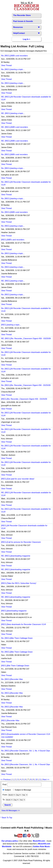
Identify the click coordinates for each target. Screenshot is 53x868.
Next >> (46, 779)
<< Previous (6, 779)
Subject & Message (22, 790)
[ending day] (16, 800)
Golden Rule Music (41, 846)
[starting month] (12, 795)
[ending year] (22, 800)
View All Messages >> (11, 810)
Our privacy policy (10, 841)
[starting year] (25, 795)
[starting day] (18, 795)
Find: (22, 784)
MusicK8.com (39, 841)
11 (40, 779)
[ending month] (9, 800)
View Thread (6, 65)
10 (37, 779)
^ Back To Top (6, 818)
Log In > (26, 39)
